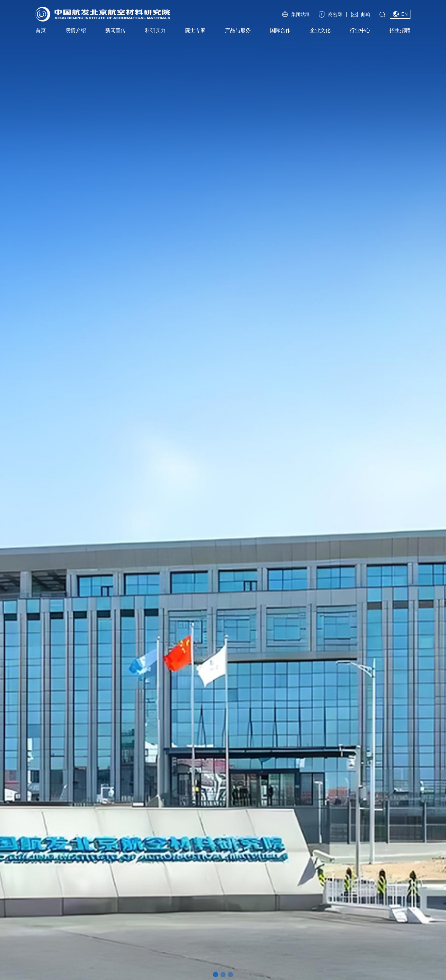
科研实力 (155, 30)
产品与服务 (238, 30)
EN (405, 14)
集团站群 (300, 14)
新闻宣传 (116, 30)
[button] (216, 975)
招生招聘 (400, 30)
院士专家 (195, 30)
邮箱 (366, 14)
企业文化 (320, 30)
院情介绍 (76, 30)
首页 (41, 30)
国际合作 (280, 30)
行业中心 (360, 30)
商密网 (335, 14)
